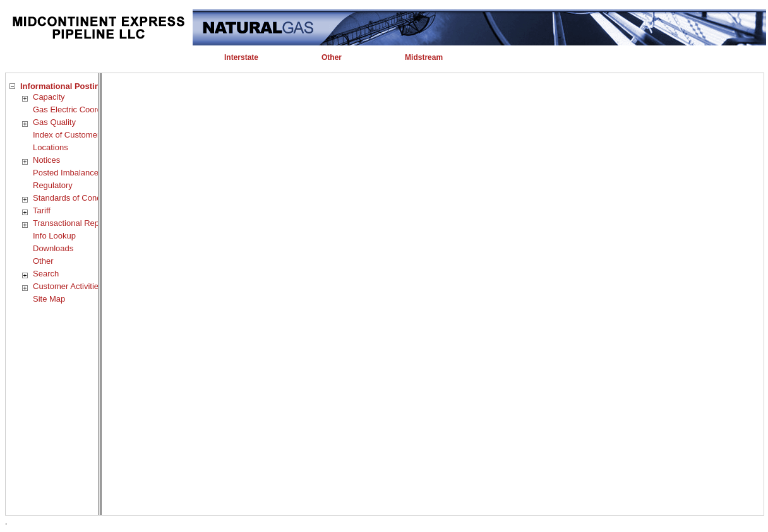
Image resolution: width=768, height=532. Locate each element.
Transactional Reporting (76, 223)
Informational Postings (65, 86)
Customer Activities (68, 286)
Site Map (49, 299)
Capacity (49, 97)
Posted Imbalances (68, 173)
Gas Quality (54, 122)
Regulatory (53, 185)
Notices (46, 160)
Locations (51, 147)
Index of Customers (69, 135)
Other (43, 261)
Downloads (53, 248)
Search (46, 274)
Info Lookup (54, 236)
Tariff (42, 210)
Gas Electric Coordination (79, 109)
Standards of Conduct (73, 198)
